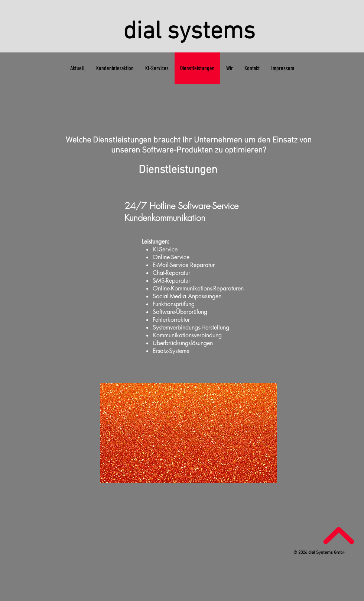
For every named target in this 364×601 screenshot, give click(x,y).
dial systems (189, 32)
